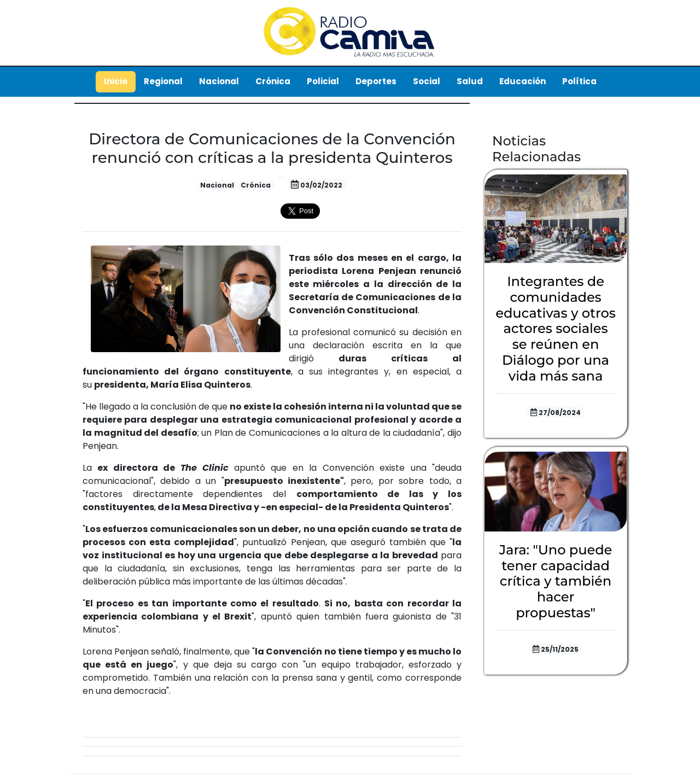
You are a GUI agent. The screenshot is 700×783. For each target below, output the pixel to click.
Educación (523, 81)
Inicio (116, 81)
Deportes (376, 81)
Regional (163, 81)
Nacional (219, 81)
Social (427, 81)
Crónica (273, 81)
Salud (470, 81)
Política (579, 81)
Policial (323, 81)
